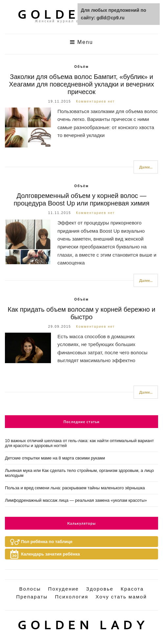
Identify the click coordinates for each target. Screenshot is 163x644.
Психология (71, 597)
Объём (81, 67)
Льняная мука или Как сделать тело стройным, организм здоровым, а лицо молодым (79, 473)
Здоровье (100, 589)
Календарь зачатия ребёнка (50, 554)
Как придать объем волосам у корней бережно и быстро (81, 313)
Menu (81, 42)
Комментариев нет (95, 101)
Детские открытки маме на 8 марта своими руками (55, 458)
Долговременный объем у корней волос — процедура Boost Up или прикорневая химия (82, 199)
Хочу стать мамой (121, 597)
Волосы (30, 589)
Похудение (63, 589)
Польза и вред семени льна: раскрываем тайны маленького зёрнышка (75, 488)
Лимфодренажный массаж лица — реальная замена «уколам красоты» (76, 500)
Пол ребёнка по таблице (47, 542)
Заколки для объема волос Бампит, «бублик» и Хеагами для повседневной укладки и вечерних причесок (81, 84)
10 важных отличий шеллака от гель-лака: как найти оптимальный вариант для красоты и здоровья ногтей (79, 443)
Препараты (32, 597)
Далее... (146, 167)
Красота (132, 589)
